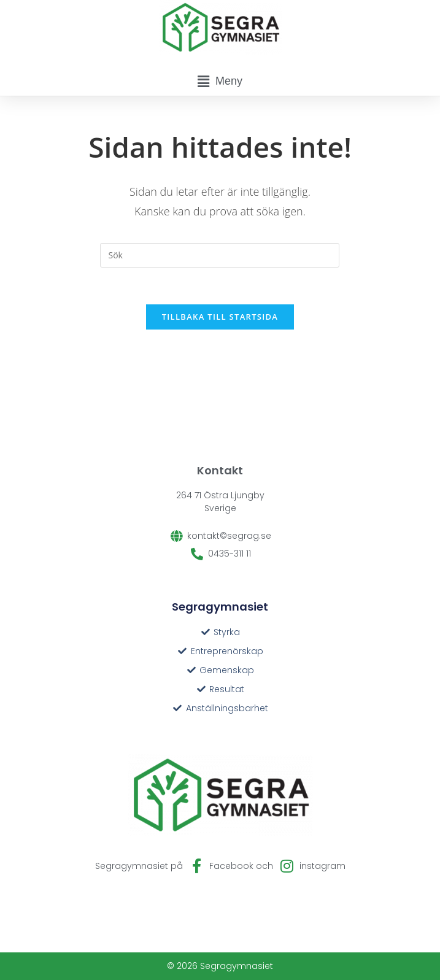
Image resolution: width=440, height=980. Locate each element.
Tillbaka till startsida (220, 317)
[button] (220, 81)
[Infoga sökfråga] (220, 255)
